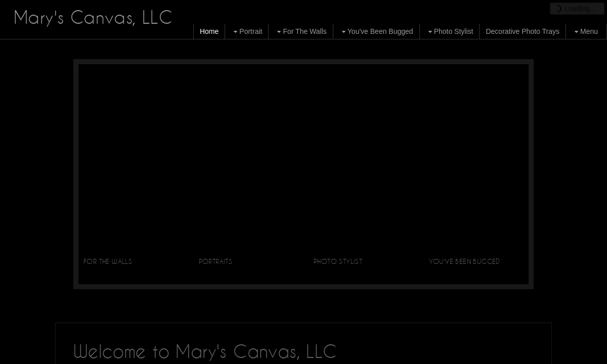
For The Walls (300, 32)
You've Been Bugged (376, 32)
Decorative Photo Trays (523, 31)
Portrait (247, 32)
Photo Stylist (450, 32)
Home (209, 31)
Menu (585, 32)
